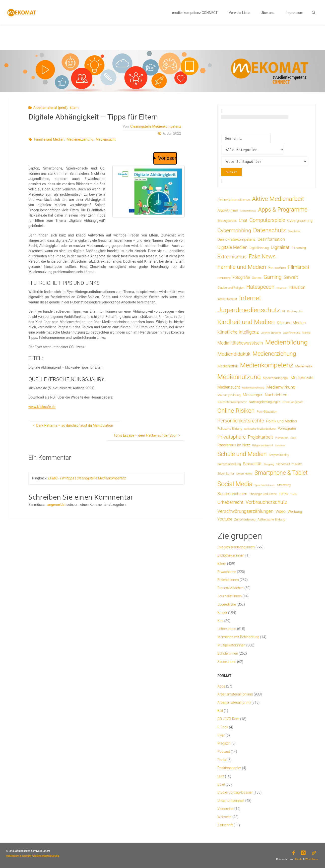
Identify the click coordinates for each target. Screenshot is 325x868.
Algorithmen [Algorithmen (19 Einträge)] (228, 210)
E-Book (223, 727)
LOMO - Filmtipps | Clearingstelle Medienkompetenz (87, 478)
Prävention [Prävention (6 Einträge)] (282, 438)
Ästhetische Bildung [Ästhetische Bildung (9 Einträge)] (271, 519)
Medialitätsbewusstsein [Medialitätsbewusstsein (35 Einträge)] (240, 343)
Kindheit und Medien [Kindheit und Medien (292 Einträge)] (246, 322)
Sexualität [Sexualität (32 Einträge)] (252, 464)
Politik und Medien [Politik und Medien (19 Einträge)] (281, 421)
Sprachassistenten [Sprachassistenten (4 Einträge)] (265, 485)
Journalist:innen (229, 596)
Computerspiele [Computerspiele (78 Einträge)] (267, 220)
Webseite (225, 817)
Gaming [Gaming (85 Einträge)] (273, 277)
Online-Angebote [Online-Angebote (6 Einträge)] (293, 402)
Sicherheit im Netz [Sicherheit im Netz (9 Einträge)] (289, 464)
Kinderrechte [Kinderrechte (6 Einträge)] (295, 311)
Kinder (222, 613)
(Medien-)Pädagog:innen (236, 547)
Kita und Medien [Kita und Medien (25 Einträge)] (291, 323)
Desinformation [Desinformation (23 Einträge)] (271, 239)
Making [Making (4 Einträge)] (306, 333)
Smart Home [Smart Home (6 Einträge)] (244, 474)
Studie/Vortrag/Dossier (235, 792)
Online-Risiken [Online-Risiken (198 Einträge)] (236, 411)
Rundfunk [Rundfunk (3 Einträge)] (280, 445)
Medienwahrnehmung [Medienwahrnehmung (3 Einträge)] (253, 388)
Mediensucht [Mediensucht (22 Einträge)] (229, 387)
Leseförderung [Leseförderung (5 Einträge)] (292, 333)
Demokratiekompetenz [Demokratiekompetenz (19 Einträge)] (236, 239)
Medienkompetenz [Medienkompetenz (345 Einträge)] (267, 365)
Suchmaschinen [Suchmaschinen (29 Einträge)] (232, 494)
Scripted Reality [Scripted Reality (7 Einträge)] (279, 455)
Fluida (298, 859)
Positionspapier (229, 768)
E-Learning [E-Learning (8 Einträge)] (299, 248)
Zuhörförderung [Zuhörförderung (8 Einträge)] (245, 520)
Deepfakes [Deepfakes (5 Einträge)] (294, 231)
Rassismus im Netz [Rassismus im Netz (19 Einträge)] (234, 445)
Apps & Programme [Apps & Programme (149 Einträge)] (283, 210)
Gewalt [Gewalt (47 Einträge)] (291, 277)
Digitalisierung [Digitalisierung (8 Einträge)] (259, 248)
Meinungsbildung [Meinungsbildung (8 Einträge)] (229, 395)
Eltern (74, 108)
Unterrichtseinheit (231, 801)
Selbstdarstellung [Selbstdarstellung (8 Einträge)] (229, 464)
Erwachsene (227, 572)
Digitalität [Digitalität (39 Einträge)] (280, 247)
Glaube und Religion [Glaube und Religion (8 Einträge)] (231, 288)
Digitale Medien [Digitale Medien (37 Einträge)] (232, 247)
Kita (220, 621)
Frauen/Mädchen (230, 588)
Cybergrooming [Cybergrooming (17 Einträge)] (300, 221)
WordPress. (312, 859)
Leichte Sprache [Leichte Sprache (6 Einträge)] (271, 333)
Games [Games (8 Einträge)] (257, 278)
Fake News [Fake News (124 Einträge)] (262, 256)
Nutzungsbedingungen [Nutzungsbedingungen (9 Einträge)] (265, 402)
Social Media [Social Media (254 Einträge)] (235, 484)
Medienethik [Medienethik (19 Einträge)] (228, 366)
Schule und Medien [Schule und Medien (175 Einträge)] (242, 454)
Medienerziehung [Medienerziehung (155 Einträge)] (274, 354)
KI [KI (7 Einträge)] (284, 311)
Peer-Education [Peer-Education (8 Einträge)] (267, 412)
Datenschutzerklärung (46, 856)
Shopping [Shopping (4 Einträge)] (269, 464)
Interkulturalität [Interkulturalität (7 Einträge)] (227, 299)
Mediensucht (106, 139)
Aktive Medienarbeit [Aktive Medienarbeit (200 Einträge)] (278, 199)
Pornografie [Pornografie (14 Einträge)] (287, 429)
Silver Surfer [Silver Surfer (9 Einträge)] (226, 474)
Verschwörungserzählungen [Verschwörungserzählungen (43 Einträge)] (245, 511)
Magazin (224, 743)
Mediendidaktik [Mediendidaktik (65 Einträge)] (234, 354)
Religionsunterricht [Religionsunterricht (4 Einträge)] (263, 445)
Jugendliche (227, 604)
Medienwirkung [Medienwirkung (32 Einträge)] (281, 387)
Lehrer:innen (227, 629)
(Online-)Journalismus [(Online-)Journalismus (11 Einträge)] (234, 200)
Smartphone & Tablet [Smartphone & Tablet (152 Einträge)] (281, 473)
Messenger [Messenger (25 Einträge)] (253, 395)
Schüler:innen (228, 653)
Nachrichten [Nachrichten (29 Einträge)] (276, 395)
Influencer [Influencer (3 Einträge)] (282, 288)
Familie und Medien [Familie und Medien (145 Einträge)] (242, 267)
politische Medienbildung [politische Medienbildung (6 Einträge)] (260, 429)
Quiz (221, 776)
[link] (314, 12)
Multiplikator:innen (231, 645)
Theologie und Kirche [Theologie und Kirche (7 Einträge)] (263, 494)
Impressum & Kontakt (19, 856)
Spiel (221, 784)
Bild (220, 711)
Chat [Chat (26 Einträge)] (243, 220)
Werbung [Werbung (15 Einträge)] (295, 512)
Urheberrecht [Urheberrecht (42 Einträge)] (230, 502)
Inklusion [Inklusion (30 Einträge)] (297, 287)
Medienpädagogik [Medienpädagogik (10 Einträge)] (276, 378)
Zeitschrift (225, 825)
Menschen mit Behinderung (238, 637)
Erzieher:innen (228, 580)
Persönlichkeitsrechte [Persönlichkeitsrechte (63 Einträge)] (241, 421)
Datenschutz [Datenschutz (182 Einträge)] (269, 230)
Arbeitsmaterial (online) (235, 694)
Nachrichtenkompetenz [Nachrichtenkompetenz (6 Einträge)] (232, 402)
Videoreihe (226, 809)
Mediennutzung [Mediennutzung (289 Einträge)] (239, 377)
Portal (222, 760)
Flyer (221, 735)
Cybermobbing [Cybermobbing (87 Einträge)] (234, 230)
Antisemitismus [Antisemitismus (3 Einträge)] (248, 211)
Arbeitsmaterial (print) (50, 108)
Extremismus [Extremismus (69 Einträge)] (232, 257)
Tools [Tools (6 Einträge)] (294, 494)
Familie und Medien (49, 139)
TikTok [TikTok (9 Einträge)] (284, 494)
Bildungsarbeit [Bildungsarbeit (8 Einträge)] (227, 221)
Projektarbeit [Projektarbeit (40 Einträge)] (260, 437)
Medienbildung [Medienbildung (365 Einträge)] (287, 342)
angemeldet (57, 505)
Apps (221, 686)
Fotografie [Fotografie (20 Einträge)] (241, 277)
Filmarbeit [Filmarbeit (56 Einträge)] (299, 267)
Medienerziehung (80, 139)
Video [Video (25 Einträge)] (281, 511)
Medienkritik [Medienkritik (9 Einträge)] (304, 366)
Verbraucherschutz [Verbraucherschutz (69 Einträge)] (266, 502)
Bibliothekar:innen (231, 555)
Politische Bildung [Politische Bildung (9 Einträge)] (230, 429)
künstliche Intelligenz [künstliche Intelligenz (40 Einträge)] (238, 332)
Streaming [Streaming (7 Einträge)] (284, 485)
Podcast (224, 752)
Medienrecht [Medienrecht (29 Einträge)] (302, 378)
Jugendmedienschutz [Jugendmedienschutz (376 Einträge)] (249, 310)
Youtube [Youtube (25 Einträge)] (225, 519)
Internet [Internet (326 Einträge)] (250, 298)
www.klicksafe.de (42, 407)
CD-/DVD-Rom (228, 719)
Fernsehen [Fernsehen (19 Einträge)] (277, 268)
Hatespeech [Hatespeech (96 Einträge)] (260, 287)
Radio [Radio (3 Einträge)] (293, 438)
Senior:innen (227, 662)
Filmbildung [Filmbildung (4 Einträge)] (224, 278)
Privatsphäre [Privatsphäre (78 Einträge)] (232, 437)
